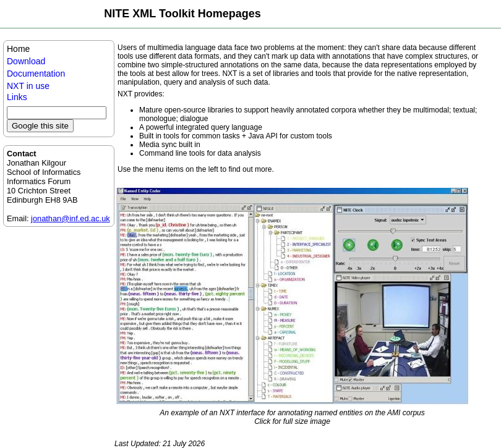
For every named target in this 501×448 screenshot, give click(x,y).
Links (17, 97)
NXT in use (28, 86)
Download (26, 61)
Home (18, 49)
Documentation (36, 74)
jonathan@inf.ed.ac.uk (71, 218)
